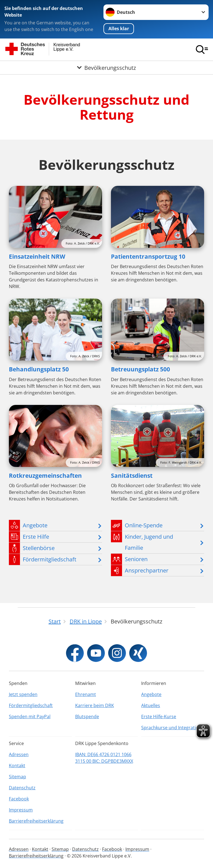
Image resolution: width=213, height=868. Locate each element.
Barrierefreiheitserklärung (36, 821)
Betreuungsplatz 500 (140, 369)
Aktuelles (151, 705)
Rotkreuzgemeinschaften (45, 476)
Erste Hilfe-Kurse (159, 717)
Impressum (21, 810)
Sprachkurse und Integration (171, 728)
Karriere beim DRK (95, 705)
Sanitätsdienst (132, 476)
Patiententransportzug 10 (148, 256)
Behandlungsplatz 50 (39, 369)
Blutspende (87, 717)
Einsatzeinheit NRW (37, 256)
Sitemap (17, 777)
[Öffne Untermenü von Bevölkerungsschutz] (106, 68)
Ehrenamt (86, 694)
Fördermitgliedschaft (31, 705)
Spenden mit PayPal (30, 717)
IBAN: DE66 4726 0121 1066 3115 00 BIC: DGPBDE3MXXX (104, 758)
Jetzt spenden (23, 694)
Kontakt (17, 766)
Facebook (19, 799)
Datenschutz (22, 788)
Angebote (151, 694)
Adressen (19, 754)
